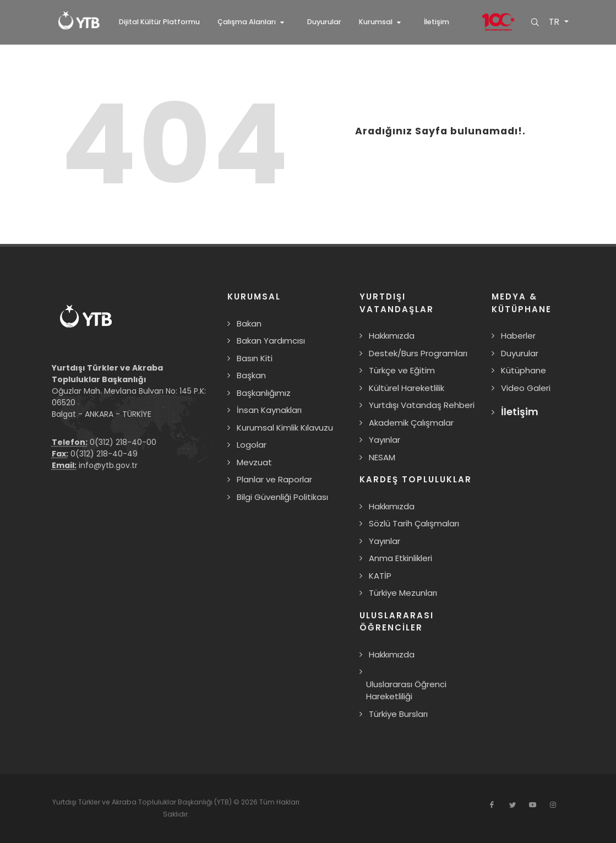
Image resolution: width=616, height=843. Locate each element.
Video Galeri (526, 388)
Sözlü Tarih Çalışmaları (414, 523)
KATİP (380, 576)
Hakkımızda (392, 336)
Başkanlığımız (264, 393)
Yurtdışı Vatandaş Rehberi (422, 405)
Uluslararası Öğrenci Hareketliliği (406, 690)
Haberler (518, 336)
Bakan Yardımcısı (271, 341)
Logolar (252, 445)
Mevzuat (254, 462)
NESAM (382, 457)
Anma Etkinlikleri (400, 558)
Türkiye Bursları (398, 714)
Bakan (249, 323)
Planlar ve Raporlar (274, 479)
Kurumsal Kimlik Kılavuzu (285, 428)
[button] (254, 22)
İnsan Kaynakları (269, 410)
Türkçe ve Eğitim (402, 370)
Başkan (251, 375)
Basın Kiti (255, 358)
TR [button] (554, 22)
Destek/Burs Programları (418, 353)
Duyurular (520, 353)
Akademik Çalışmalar (411, 423)
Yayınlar (385, 440)
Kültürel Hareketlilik (407, 388)
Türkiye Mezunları (403, 593)
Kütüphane (524, 370)
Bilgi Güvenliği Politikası (282, 497)
